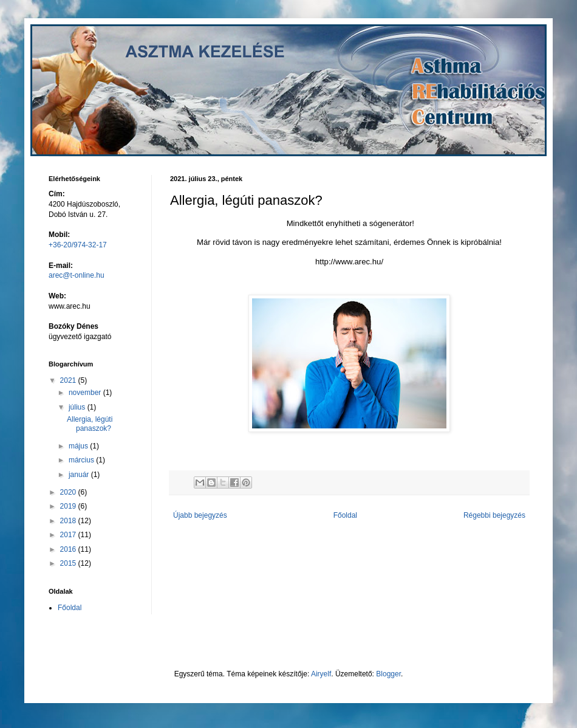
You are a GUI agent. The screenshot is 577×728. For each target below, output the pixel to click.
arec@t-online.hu (77, 275)
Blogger (388, 674)
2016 (69, 549)
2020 (69, 492)
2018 (69, 521)
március (82, 460)
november (86, 393)
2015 (69, 563)
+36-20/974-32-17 (78, 245)
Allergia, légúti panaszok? (90, 424)
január (80, 475)
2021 (69, 380)
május (79, 446)
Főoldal (345, 515)
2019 (69, 506)
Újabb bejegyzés (200, 515)
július (78, 407)
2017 (69, 535)
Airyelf (321, 674)
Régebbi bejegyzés (494, 515)
